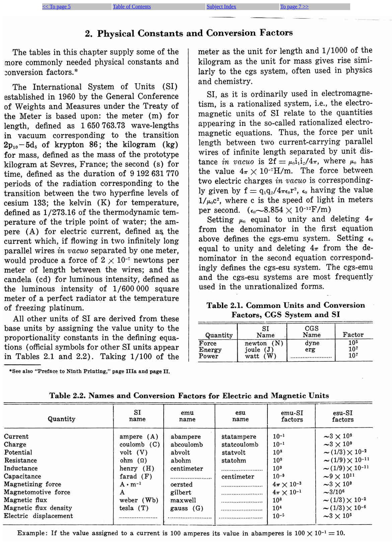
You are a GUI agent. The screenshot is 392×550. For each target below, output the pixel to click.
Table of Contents (132, 7)
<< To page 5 (57, 7)
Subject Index (221, 7)
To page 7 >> (294, 7)
